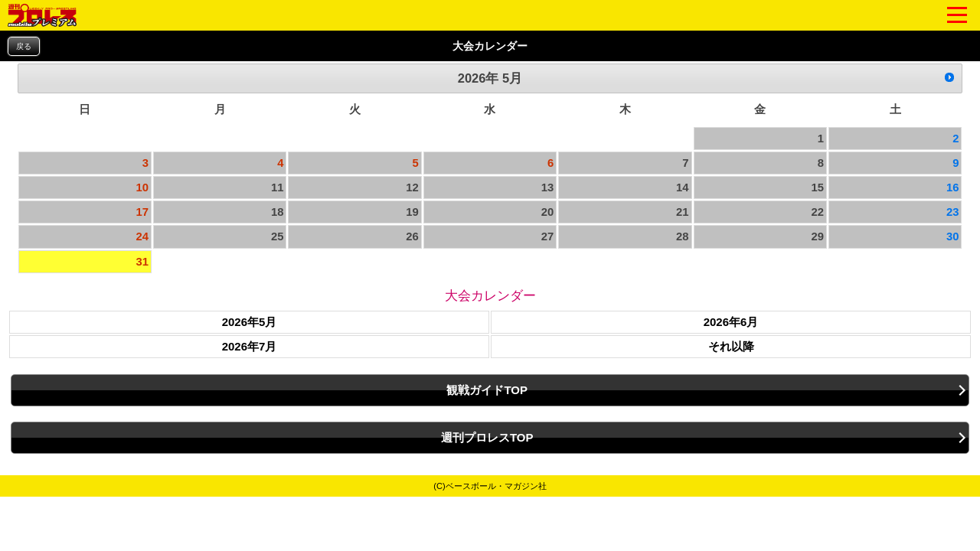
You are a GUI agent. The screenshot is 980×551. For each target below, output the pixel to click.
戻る (24, 46)
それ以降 (731, 346)
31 (143, 262)
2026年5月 (250, 322)
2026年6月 (731, 322)
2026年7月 (250, 346)
